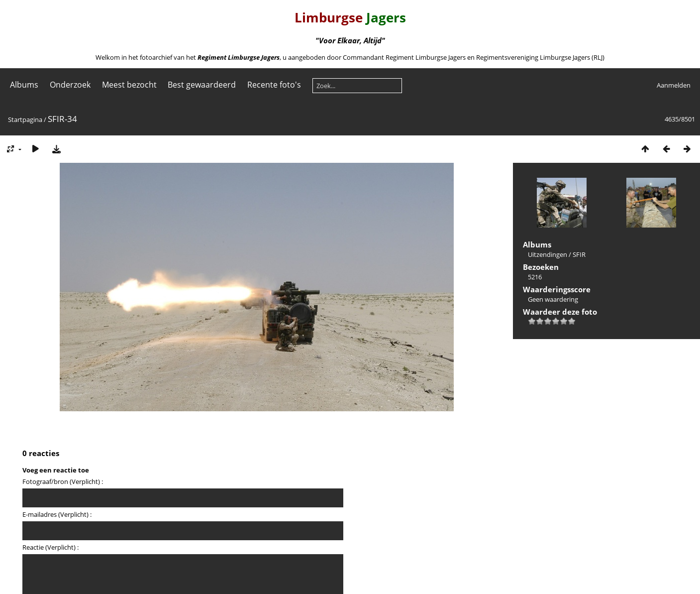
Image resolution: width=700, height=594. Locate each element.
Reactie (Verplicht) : (50, 547)
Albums (24, 85)
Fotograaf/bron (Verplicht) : (63, 481)
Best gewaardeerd (202, 85)
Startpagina (25, 119)
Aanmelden (674, 85)
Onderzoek (70, 85)
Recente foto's (274, 85)
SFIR (579, 254)
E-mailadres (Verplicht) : (57, 514)
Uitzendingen (548, 254)
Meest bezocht (129, 85)
